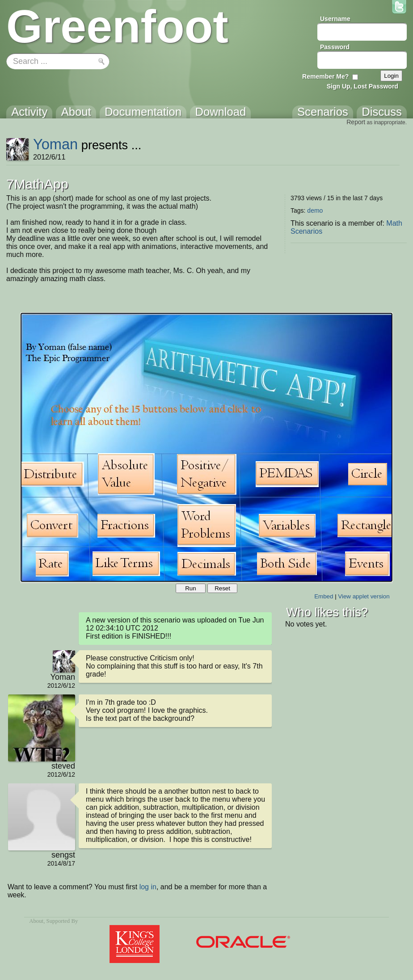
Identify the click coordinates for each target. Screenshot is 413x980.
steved (63, 766)
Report (356, 122)
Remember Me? (325, 76)
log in (148, 887)
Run (190, 588)
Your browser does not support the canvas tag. (206, 447)
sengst (63, 855)
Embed (324, 596)
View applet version (364, 596)
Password (335, 47)
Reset (222, 588)
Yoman (55, 144)
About (36, 921)
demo (315, 210)
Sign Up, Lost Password (362, 86)
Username (335, 19)
